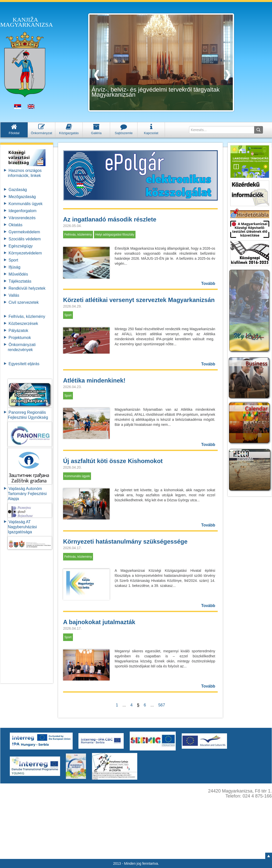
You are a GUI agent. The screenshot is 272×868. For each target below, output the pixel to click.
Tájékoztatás (20, 281)
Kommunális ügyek (26, 204)
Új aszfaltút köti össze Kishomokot (113, 461)
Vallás (14, 295)
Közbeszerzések (23, 324)
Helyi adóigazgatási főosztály (115, 235)
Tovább (208, 284)
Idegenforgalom (22, 211)
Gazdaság (18, 190)
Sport (13, 260)
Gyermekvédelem (24, 232)
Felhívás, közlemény (27, 316)
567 (162, 705)
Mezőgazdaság (22, 197)
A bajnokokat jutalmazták (99, 622)
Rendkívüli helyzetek (27, 288)
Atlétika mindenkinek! (94, 380)
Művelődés (18, 274)
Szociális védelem (25, 239)
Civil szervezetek (24, 302)
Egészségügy (21, 246)
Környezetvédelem (25, 253)
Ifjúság (14, 267)
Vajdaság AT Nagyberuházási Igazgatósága (22, 527)
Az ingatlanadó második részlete (110, 219)
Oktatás (15, 225)
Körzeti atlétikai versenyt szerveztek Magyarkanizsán (139, 300)
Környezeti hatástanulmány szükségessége (125, 541)
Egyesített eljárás (24, 364)
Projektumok (20, 338)
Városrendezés (22, 218)
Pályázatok (18, 331)
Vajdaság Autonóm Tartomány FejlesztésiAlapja (27, 494)
